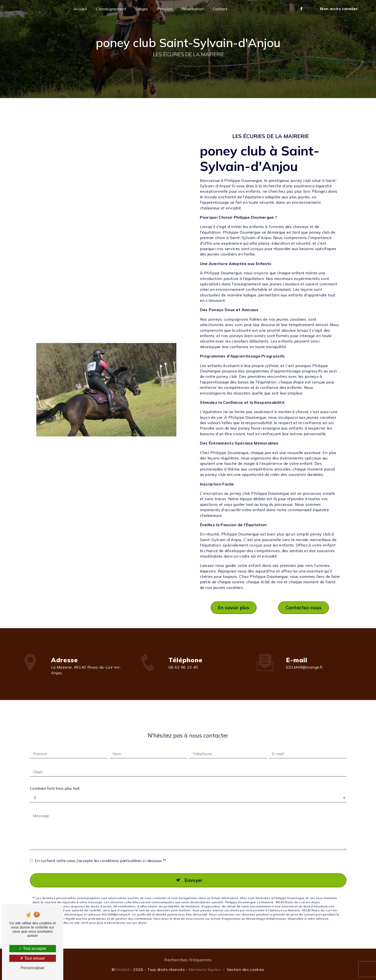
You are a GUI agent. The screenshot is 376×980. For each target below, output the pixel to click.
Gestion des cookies (246, 969)
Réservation (193, 9)
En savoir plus (234, 608)
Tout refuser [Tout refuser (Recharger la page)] (33, 958)
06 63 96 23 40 (183, 675)
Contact (220, 9)
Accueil (80, 9)
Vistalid (122, 969)
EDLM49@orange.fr (304, 659)
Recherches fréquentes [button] (188, 960)
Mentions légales (205, 969)
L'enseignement (111, 9)
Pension (165, 9)
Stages (142, 9)
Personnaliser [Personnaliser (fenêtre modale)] (33, 968)
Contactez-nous (304, 608)
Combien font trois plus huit (55, 780)
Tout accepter (32, 948)
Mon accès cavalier (339, 9)
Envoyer (194, 872)
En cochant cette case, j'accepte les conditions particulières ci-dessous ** (101, 853)
